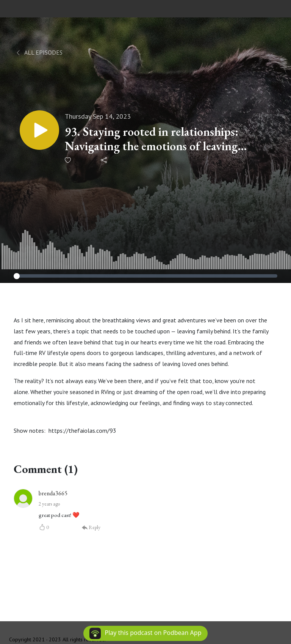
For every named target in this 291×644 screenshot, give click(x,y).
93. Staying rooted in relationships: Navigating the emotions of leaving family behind (152, 139)
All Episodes (39, 52)
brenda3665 (53, 493)
